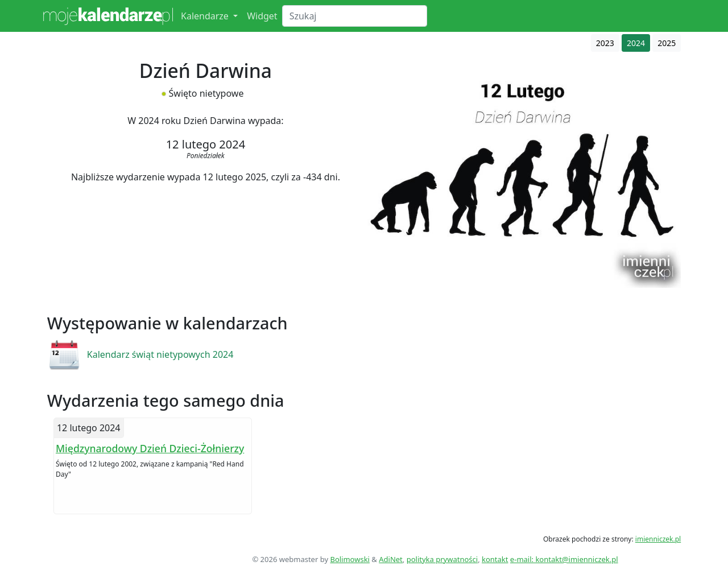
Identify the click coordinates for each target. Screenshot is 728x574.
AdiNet (391, 559)
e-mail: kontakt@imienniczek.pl (564, 559)
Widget (262, 16)
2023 (605, 43)
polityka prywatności (442, 559)
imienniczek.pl (658, 539)
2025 (667, 43)
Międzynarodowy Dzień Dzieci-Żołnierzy (150, 448)
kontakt (495, 559)
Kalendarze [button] (206, 16)
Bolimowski (350, 559)
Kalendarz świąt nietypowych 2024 (160, 354)
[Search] (355, 16)
